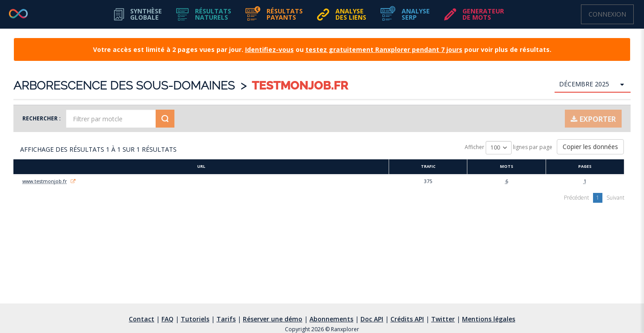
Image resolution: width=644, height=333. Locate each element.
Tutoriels (195, 319)
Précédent (576, 198)
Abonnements (331, 319)
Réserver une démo (273, 319)
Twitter (443, 319)
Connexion (607, 14)
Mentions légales (489, 319)
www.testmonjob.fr (45, 181)
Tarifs (226, 319)
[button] (204, 14)
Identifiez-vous (269, 49)
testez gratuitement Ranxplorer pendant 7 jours (384, 49)
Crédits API (407, 319)
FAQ (167, 319)
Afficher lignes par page (508, 148)
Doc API (372, 319)
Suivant (615, 198)
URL (201, 166)
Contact (142, 319)
